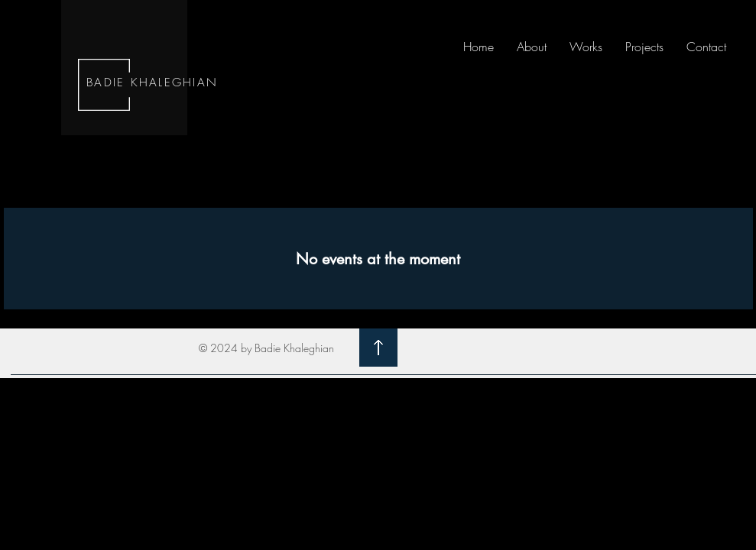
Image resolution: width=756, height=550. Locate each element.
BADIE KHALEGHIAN (152, 82)
